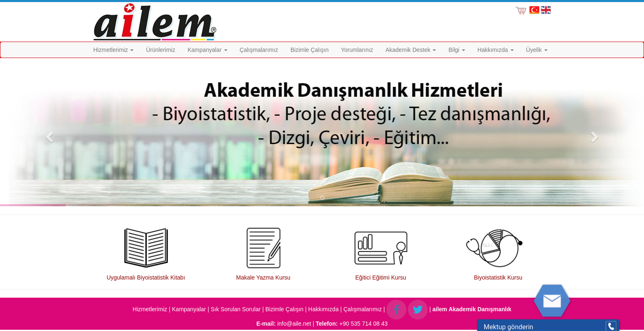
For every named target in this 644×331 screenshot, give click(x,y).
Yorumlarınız (357, 50)
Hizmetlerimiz (114, 50)
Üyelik (537, 50)
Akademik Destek (411, 50)
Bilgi (457, 50)
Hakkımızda (496, 50)
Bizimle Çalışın (310, 50)
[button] (48, 134)
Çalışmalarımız (259, 50)
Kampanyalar (207, 50)
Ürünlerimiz (160, 50)
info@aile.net (294, 324)
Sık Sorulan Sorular (235, 309)
